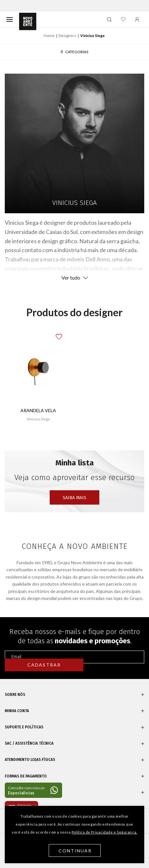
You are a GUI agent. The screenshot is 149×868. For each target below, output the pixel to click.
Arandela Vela (38, 410)
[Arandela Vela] (38, 367)
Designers (67, 36)
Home (49, 36)
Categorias (74, 52)
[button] (64, 333)
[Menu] (10, 19)
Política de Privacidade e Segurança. (104, 832)
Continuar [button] (75, 851)
